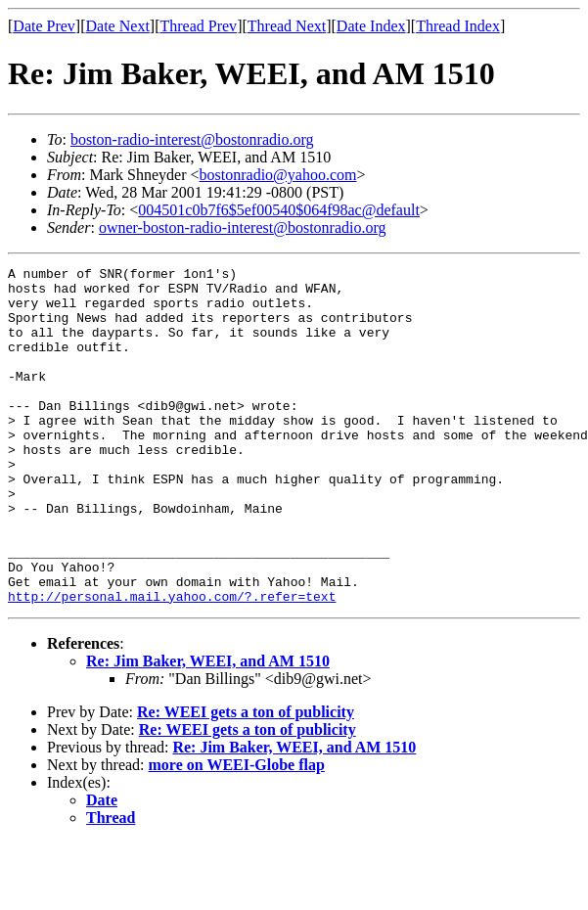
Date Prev (44, 26)
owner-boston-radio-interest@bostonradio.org (243, 227)
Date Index (371, 26)
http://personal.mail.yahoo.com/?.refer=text (172, 663)
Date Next (118, 26)
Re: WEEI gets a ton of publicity (246, 779)
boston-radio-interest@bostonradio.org (192, 139)
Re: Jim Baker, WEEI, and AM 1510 (208, 728)
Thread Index (458, 26)
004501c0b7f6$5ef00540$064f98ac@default (279, 210)
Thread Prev (198, 26)
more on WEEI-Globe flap (237, 832)
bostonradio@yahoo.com (278, 175)
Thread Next (287, 26)
